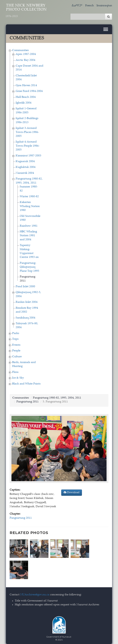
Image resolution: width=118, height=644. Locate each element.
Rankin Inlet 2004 (27, 300)
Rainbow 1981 (29, 224)
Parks (16, 332)
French (90, 6)
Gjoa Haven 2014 (26, 84)
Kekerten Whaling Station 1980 (30, 204)
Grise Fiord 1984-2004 (29, 89)
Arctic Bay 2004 (26, 58)
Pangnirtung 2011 (28, 400)
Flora (15, 370)
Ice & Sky (18, 376)
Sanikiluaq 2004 (26, 316)
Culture (17, 355)
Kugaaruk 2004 (25, 160)
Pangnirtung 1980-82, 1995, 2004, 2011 (57, 396)
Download (72, 491)
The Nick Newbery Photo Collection (27, 11)
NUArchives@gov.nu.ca (35, 591)
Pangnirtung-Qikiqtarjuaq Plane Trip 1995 (29, 265)
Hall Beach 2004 (26, 95)
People (16, 349)
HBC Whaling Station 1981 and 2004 (28, 234)
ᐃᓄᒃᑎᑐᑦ (77, 6)
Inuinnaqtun (104, 6)
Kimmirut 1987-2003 (28, 154)
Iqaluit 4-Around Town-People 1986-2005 (28, 144)
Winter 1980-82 (29, 195)
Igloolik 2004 (24, 101)
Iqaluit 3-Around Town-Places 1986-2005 (27, 130)
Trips (15, 337)
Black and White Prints (26, 382)
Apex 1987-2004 (26, 52)
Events (16, 343)
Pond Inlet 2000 (25, 285)
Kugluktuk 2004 (26, 165)
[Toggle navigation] (106, 27)
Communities (20, 49)
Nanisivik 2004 (25, 171)
